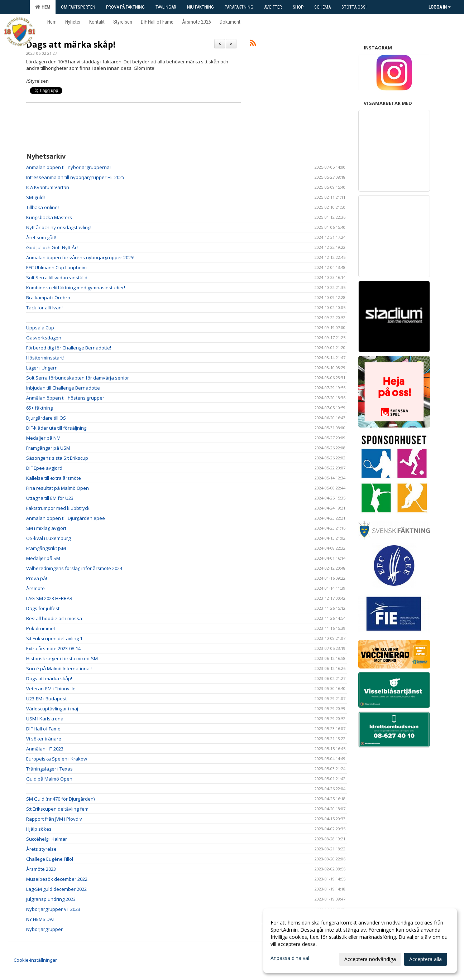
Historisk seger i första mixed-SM (62, 658)
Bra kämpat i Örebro (48, 298)
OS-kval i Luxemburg (48, 538)
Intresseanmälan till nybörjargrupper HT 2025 (75, 177)
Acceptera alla (425, 959)
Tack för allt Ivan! (44, 308)
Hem (43, 7)
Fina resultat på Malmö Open (58, 488)
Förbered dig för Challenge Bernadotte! (69, 348)
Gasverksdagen (44, 338)
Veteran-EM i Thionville (51, 689)
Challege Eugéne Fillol (50, 859)
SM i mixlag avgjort (46, 528)
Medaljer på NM (43, 438)
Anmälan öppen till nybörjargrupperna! (68, 167)
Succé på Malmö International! (59, 668)
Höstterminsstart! (45, 358)
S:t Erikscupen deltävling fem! (58, 809)
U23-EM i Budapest (46, 699)
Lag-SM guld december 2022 (56, 889)
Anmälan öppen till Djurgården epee (66, 518)
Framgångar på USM (48, 448)
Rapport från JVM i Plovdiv (54, 819)
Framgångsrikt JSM (46, 548)
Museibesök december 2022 (58, 879)
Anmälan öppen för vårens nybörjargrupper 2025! (80, 257)
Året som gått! (41, 237)
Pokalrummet (41, 628)
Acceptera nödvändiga (370, 959)
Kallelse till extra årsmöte (54, 478)
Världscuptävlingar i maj (52, 709)
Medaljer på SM (43, 558)
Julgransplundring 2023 (51, 899)
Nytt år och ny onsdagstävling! (59, 227)
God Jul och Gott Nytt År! (52, 247)
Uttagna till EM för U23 (50, 498)
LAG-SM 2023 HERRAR (49, 598)
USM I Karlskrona (45, 719)
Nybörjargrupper (44, 929)
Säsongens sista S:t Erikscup (57, 458)
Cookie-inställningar (35, 960)
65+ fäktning (39, 408)
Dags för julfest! (43, 608)
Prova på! (37, 578)
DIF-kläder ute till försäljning (56, 428)
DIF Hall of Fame (43, 729)
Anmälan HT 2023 (45, 749)
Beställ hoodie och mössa (54, 618)
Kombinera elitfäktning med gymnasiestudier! (76, 288)
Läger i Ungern (42, 368)
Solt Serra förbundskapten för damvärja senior (78, 378)
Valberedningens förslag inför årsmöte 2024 (74, 568)
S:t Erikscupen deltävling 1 (54, 638)
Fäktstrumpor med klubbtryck (58, 508)
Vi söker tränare (44, 739)
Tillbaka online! (42, 207)
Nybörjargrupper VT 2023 (53, 909)
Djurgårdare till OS (46, 418)
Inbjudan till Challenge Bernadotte (63, 388)
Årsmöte (35, 588)
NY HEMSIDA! (40, 919)
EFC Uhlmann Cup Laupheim (56, 267)
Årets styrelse (41, 849)
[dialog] (360, 941)
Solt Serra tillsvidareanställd (57, 277)
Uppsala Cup (40, 328)
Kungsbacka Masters (49, 217)
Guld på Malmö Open (49, 779)
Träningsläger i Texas (49, 769)
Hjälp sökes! (39, 829)
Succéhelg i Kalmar (47, 839)
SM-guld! (35, 197)
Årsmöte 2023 (41, 869)
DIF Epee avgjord (44, 468)
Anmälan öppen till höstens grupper (65, 398)
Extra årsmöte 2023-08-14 (53, 648)
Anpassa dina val (290, 958)
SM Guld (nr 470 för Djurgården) (60, 799)
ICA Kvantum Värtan (48, 187)
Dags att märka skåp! (71, 44)
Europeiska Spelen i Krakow (57, 759)
